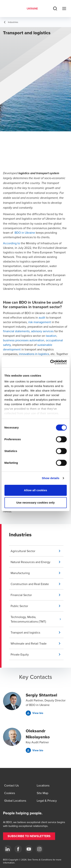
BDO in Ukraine (25, 233)
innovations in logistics (34, 354)
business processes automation (24, 340)
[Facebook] (18, 849)
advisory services (42, 331)
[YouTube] (29, 849)
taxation (51, 336)
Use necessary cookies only (35, 503)
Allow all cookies (35, 490)
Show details (51, 478)
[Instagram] (39, 849)
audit (42, 317)
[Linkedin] (8, 849)
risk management (40, 322)
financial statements (16, 331)
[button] (37, 551)
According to (12, 243)
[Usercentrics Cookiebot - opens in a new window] (51, 362)
